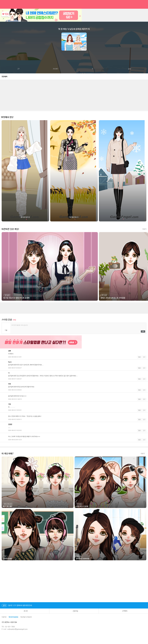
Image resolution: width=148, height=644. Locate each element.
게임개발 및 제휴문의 (26, 617)
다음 (146, 42)
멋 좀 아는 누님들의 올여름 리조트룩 (74, 29)
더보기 (144, 229)
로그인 (25, 611)
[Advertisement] (74, 95)
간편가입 (74, 611)
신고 (144, 357)
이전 (2, 42)
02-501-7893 (10, 627)
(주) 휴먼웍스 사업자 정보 (11, 622)
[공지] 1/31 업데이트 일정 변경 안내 (17, 605)
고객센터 (123, 611)
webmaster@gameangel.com (17, 629)
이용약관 (4, 617)
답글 (139, 357)
